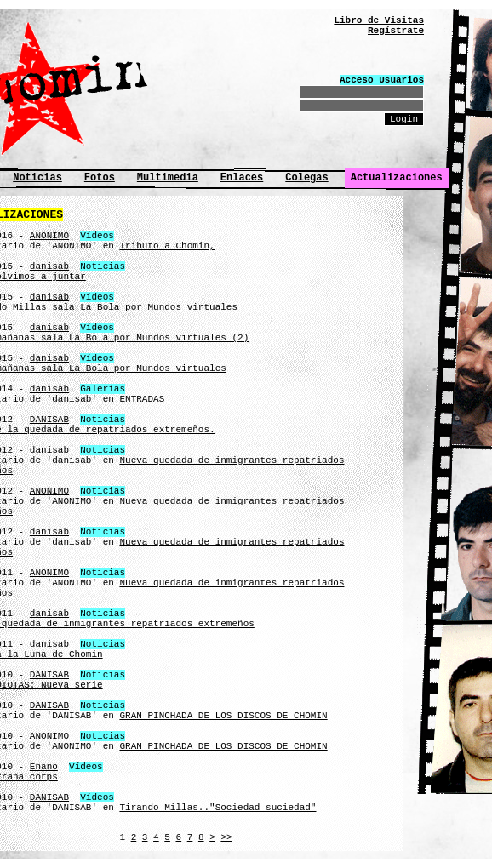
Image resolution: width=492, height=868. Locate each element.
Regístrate (396, 31)
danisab (49, 266)
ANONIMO (49, 236)
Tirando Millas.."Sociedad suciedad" (217, 808)
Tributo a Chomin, (167, 246)
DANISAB (49, 420)
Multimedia (168, 178)
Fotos (100, 178)
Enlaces (242, 178)
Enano (44, 767)
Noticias (37, 178)
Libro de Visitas (379, 20)
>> (226, 837)
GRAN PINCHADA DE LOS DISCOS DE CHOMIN (223, 716)
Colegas (306, 178)
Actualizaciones (397, 178)
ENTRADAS (142, 399)
